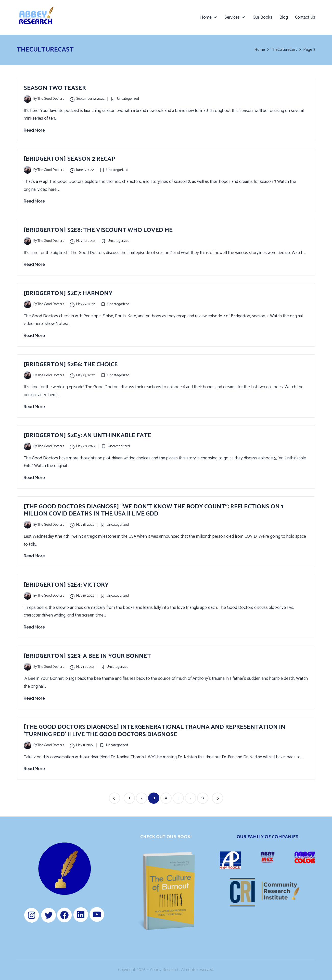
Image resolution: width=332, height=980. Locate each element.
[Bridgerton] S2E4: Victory (66, 585)
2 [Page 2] (142, 798)
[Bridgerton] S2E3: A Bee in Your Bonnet (87, 656)
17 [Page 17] (203, 798)
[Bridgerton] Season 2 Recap (69, 159)
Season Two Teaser (55, 88)
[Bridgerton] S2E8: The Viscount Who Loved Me (98, 230)
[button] (114, 798)
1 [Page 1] (129, 798)
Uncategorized (128, 99)
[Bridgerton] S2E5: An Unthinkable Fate (87, 436)
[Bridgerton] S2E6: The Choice (71, 365)
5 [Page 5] (178, 798)
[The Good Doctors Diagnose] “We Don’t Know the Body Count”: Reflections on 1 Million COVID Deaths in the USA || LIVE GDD (154, 510)
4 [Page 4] (166, 798)
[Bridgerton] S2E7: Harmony (68, 293)
